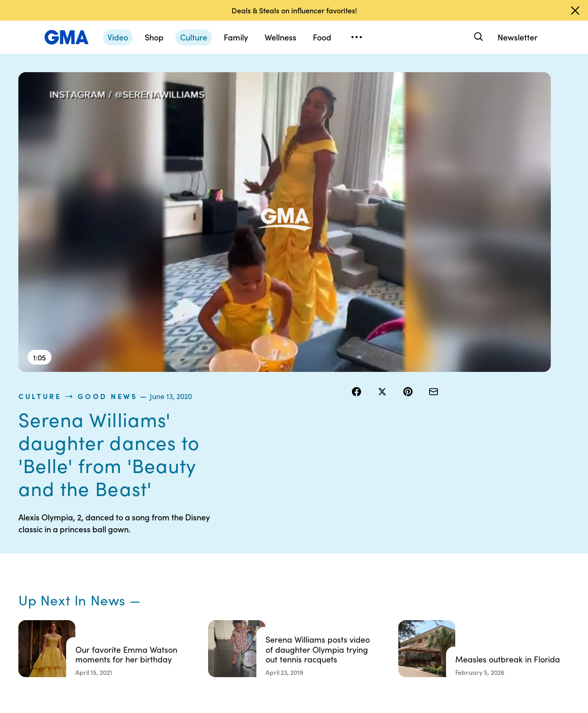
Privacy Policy (290, 568)
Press (349, 601)
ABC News (427, 552)
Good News (438, 78)
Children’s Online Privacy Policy (294, 622)
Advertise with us (294, 643)
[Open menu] (356, 37)
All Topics (425, 601)
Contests (283, 535)
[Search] (478, 37)
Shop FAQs (428, 535)
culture (371, 78)
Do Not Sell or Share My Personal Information (299, 593)
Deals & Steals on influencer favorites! (294, 10)
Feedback (355, 618)
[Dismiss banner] (575, 11)
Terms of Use (288, 552)
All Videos (426, 585)
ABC (418, 568)
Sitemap (495, 535)
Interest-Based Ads (370, 560)
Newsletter (517, 37)
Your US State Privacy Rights (361, 539)
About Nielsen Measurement (361, 581)
